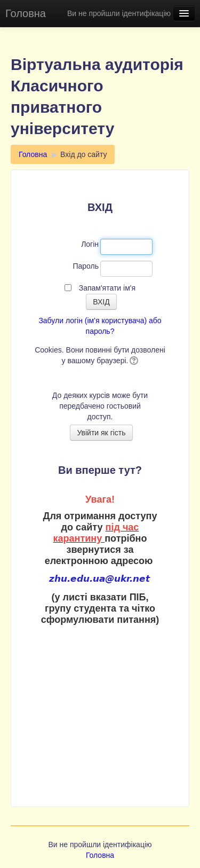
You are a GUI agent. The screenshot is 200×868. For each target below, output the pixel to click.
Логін (90, 244)
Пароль (86, 266)
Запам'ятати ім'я (107, 288)
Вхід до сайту (83, 154)
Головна (26, 13)
